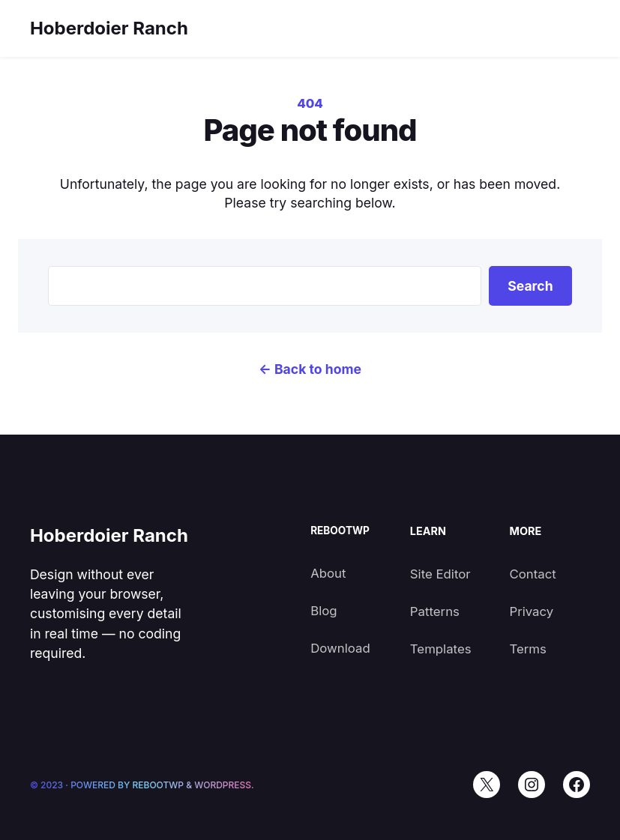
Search (530, 286)
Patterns (435, 611)
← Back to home (310, 369)
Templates (441, 649)
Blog (323, 611)
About (328, 573)
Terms (527, 649)
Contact (532, 574)
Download (340, 648)
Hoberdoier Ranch (109, 28)
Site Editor (440, 574)
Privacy (531, 611)
